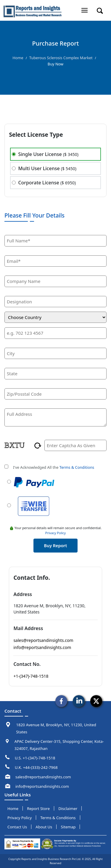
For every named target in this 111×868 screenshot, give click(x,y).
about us (44, 827)
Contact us (17, 827)
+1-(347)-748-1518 (31, 676)
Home (18, 58)
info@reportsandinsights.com (42, 647)
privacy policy (20, 818)
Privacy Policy (55, 533)
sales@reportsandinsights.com (43, 640)
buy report (56, 546)
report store (38, 809)
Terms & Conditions (77, 467)
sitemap (68, 827)
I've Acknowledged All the (54, 467)
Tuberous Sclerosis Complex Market (61, 58)
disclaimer (68, 809)
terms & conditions (58, 818)
